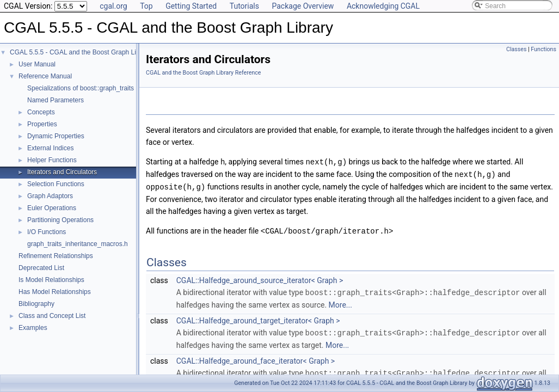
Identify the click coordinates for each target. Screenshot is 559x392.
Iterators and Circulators (62, 172)
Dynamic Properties (56, 136)
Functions (543, 49)
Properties (42, 124)
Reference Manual (45, 76)
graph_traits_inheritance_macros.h (78, 244)
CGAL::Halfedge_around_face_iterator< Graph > (256, 358)
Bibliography (36, 304)
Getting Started (191, 6)
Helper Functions (52, 160)
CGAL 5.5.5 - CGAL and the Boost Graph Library (80, 52)
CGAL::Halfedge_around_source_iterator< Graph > (260, 278)
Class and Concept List (52, 316)
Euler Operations (52, 208)
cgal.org (113, 6)
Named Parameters (56, 100)
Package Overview (303, 6)
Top (146, 6)
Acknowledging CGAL (383, 6)
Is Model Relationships (51, 280)
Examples (33, 328)
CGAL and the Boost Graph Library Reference (204, 73)
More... (340, 302)
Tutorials (244, 6)
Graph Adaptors (50, 196)
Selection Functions (56, 184)
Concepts (41, 112)
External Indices (50, 148)
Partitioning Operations (60, 220)
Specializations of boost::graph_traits (81, 88)
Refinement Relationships (56, 256)
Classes (516, 49)
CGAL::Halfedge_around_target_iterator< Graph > (258, 318)
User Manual (37, 64)
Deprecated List (41, 268)
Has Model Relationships (55, 292)
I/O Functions (47, 232)
